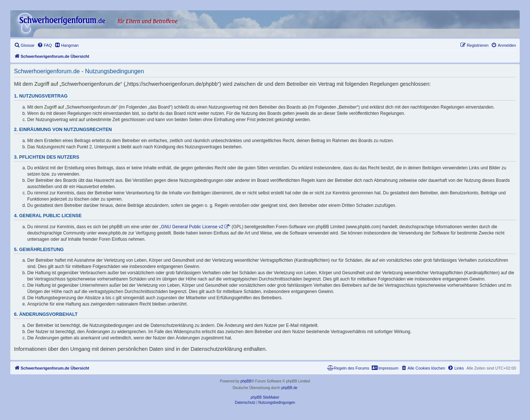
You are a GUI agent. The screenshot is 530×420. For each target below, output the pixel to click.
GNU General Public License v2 (192, 227)
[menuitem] (24, 45)
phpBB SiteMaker (265, 397)
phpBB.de (289, 388)
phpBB (246, 381)
